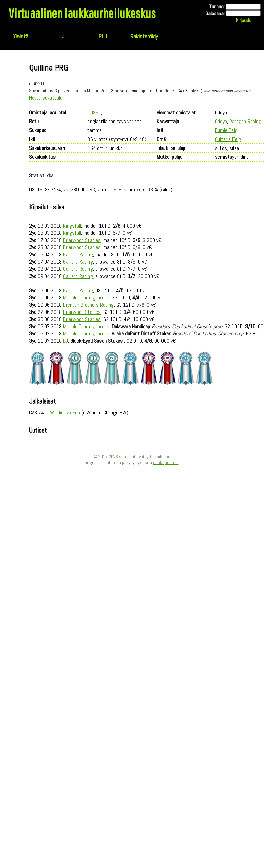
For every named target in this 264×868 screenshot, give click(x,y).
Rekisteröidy (144, 36)
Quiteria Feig (228, 139)
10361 (94, 112)
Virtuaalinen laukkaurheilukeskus (82, 13)
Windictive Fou (65, 413)
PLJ (103, 36)
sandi (124, 457)
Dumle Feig (226, 130)
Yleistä (21, 36)
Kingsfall (72, 226)
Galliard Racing (78, 254)
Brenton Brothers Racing (88, 305)
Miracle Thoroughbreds (86, 298)
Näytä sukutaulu (46, 98)
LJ (62, 36)
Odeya (221, 121)
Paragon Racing (245, 121)
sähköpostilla (166, 463)
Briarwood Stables (82, 240)
